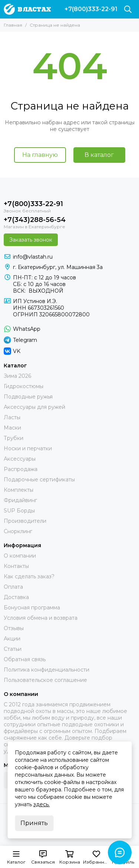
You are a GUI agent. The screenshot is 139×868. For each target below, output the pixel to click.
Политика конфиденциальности (47, 670)
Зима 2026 (17, 376)
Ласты (12, 417)
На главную (40, 155)
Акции (12, 639)
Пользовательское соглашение (45, 680)
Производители (25, 521)
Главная (13, 25)
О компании (20, 556)
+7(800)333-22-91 (91, 9)
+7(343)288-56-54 (35, 220)
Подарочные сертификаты (39, 480)
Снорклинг (18, 531)
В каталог (99, 155)
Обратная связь (25, 659)
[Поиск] (128, 9)
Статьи (13, 649)
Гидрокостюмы (24, 386)
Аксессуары (20, 459)
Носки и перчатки (28, 448)
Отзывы (14, 628)
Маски (12, 428)
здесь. (42, 804)
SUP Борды (19, 511)
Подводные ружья (28, 397)
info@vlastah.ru (33, 257)
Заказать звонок (31, 240)
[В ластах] (27, 9)
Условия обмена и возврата (41, 618)
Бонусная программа (32, 608)
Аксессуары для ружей (34, 407)
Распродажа (21, 469)
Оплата (13, 587)
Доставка (16, 597)
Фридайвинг (20, 500)
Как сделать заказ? (29, 576)
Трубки (14, 438)
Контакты (16, 566)
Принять (34, 823)
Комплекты (19, 490)
